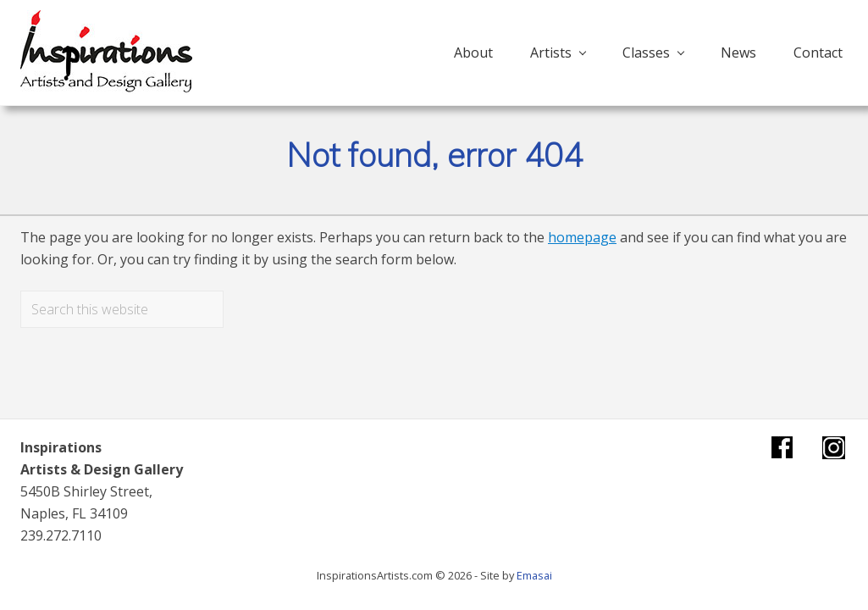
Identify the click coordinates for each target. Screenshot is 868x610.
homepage (582, 237)
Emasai (534, 575)
